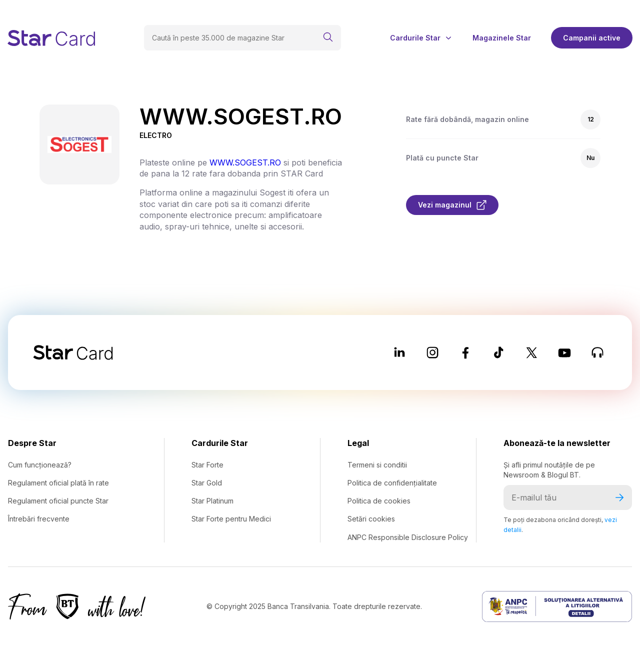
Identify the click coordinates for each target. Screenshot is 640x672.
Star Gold (207, 483)
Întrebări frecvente (39, 519)
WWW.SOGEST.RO (245, 162)
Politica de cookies (379, 501)
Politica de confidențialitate (392, 483)
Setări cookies (371, 519)
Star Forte (207, 465)
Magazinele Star (502, 38)
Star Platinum (212, 501)
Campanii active (592, 38)
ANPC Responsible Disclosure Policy (408, 537)
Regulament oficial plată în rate (58, 483)
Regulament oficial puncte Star (58, 501)
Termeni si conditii (377, 465)
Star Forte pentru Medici (231, 519)
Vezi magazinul (452, 205)
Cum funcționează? (40, 465)
